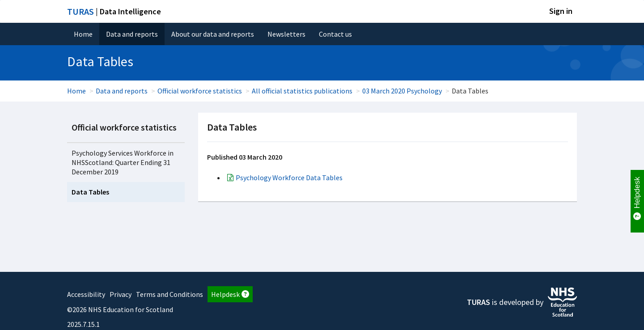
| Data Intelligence (114, 11)
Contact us (335, 34)
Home (83, 34)
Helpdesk (230, 294)
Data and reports (132, 34)
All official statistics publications (302, 91)
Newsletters (286, 34)
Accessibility (86, 294)
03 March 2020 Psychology (402, 91)
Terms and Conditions (169, 294)
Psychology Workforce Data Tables (289, 178)
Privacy (121, 294)
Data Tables (90, 192)
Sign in (561, 11)
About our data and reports (213, 34)
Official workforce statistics (200, 91)
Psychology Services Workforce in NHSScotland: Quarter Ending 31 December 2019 (123, 162)
